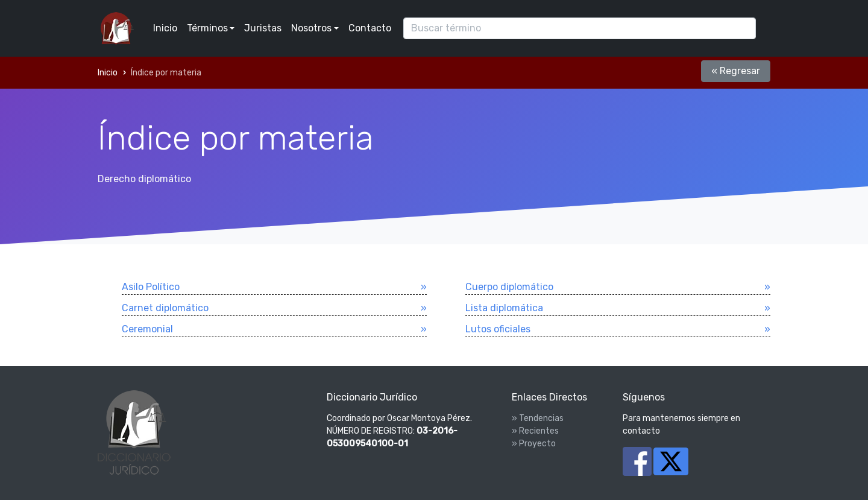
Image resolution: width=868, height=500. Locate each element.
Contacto (370, 28)
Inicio (165, 28)
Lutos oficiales (498, 329)
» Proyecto (534, 444)
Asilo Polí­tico (151, 287)
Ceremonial (147, 329)
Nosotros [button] (311, 28)
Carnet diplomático (165, 308)
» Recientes (535, 431)
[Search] (580, 28)
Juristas (263, 28)
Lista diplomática (504, 308)
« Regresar (736, 71)
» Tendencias (538, 418)
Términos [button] (207, 28)
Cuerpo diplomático (509, 287)
